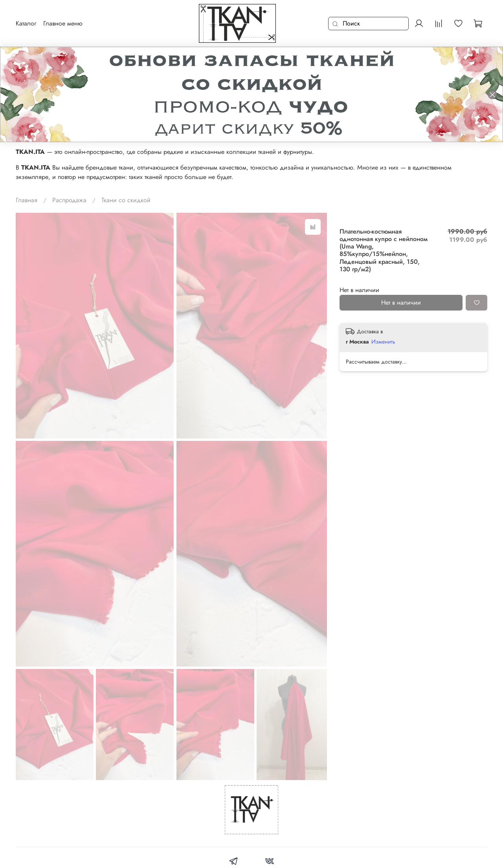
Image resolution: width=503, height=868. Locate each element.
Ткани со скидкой (126, 200)
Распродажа (69, 200)
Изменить (383, 342)
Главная (27, 200)
